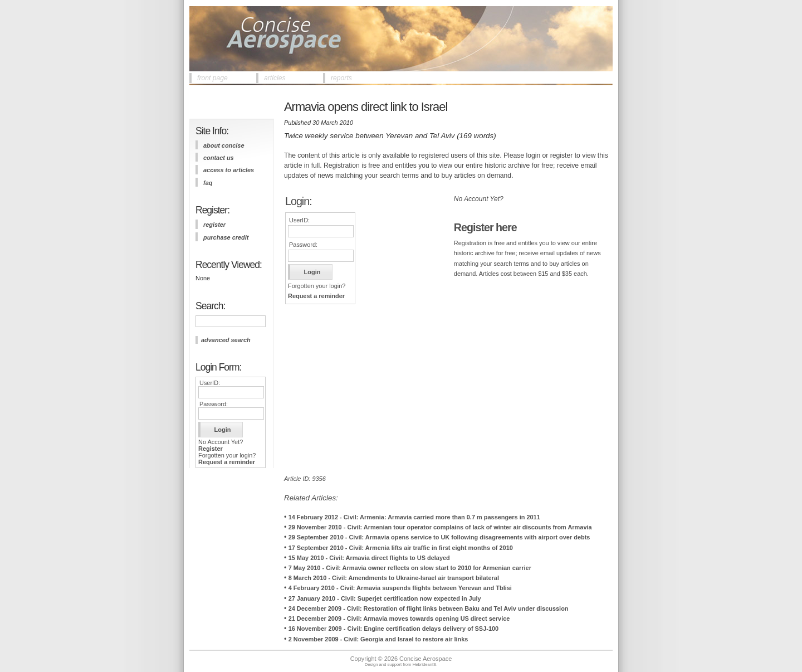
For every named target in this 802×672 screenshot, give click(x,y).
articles (275, 78)
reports (341, 78)
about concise (224, 145)
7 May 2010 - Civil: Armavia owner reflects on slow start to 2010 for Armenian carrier (410, 568)
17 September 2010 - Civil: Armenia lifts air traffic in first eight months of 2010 (401, 548)
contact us (219, 158)
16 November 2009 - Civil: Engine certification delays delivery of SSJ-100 (394, 629)
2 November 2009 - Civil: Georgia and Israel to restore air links (378, 639)
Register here (485, 227)
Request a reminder (227, 462)
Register (211, 449)
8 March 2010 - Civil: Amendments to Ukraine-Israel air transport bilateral (394, 578)
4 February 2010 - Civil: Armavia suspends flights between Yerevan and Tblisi (400, 588)
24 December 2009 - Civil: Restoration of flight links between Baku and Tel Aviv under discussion (429, 608)
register (214, 225)
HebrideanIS (425, 664)
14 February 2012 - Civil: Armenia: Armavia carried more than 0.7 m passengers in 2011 (414, 517)
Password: (214, 404)
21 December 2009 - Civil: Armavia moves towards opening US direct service (399, 619)
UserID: (210, 383)
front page (212, 78)
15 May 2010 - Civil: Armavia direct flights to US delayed (369, 558)
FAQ (208, 183)
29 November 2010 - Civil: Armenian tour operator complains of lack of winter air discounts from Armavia (440, 527)
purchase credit (226, 237)
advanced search (226, 340)
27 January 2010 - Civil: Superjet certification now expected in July (385, 598)
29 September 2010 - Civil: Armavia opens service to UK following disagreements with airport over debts (439, 537)
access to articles (229, 170)
